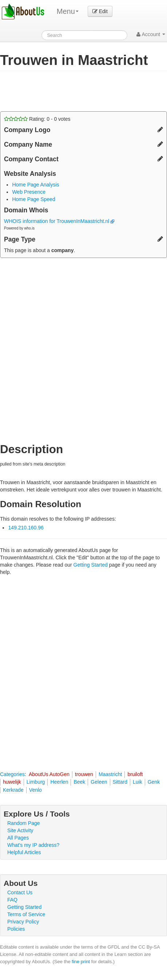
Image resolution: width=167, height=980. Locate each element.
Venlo (35, 790)
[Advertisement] (58, 91)
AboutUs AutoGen (49, 774)
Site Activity (20, 830)
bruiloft (135, 774)
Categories (12, 774)
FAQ (12, 900)
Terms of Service (26, 914)
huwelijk (12, 782)
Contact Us (20, 892)
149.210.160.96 (26, 528)
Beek (79, 782)
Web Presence (29, 192)
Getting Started (91, 565)
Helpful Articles (24, 852)
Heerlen (59, 782)
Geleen (99, 782)
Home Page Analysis (35, 185)
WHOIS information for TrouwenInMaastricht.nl (59, 221)
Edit (100, 11)
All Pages (18, 838)
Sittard (120, 782)
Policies (16, 929)
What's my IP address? (33, 845)
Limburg (36, 782)
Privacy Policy (23, 922)
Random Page (24, 823)
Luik (138, 782)
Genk (154, 782)
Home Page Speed (33, 199)
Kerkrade (13, 790)
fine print (81, 962)
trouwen (84, 774)
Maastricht (110, 774)
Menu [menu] (68, 11)
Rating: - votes (37, 119)
